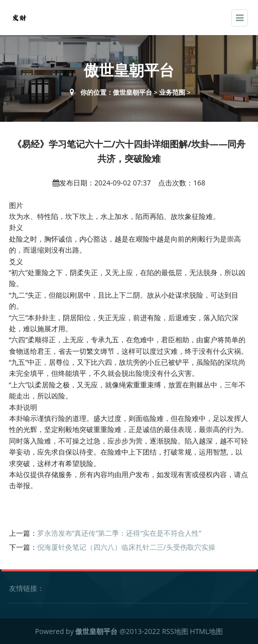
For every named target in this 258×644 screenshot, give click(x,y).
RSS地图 (175, 631)
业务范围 (172, 92)
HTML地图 (206, 631)
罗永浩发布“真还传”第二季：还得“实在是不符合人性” (119, 533)
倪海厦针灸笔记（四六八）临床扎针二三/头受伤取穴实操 (126, 547)
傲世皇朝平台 (133, 92)
